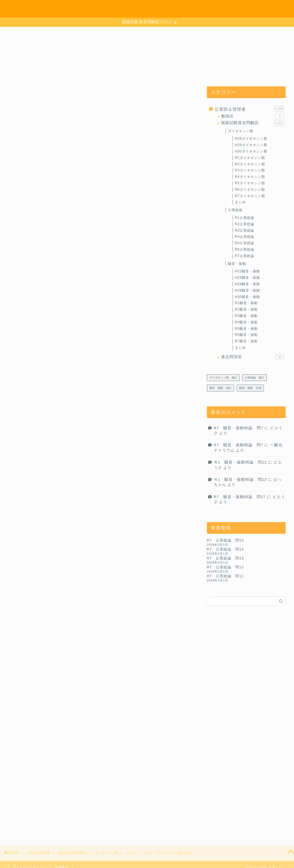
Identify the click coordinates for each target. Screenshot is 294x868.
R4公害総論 (245, 237)
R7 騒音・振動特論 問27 (240, 497)
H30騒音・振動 (248, 297)
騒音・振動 (237, 264)
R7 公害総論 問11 (225, 576)
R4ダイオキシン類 (250, 177)
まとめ (24, 98)
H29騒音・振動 (248, 290)
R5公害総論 (245, 243)
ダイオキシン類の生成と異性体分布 (83, 302)
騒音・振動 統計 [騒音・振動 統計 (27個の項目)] (220, 388)
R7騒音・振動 (246, 341)
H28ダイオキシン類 (251, 139)
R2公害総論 (245, 224)
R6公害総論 (245, 249)
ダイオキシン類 (241, 131)
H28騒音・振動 (248, 284)
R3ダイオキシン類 (250, 170)
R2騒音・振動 (246, 309)
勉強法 (253, 116)
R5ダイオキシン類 (250, 183)
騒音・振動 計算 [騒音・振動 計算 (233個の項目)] (250, 388)
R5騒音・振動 (246, 329)
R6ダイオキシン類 (250, 190)
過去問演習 (253, 357)
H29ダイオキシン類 (251, 145)
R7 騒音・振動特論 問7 (239, 428)
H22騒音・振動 (248, 271)
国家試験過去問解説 (253, 123)
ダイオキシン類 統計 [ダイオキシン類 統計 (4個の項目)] (223, 378)
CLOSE (165, 272)
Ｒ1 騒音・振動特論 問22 (240, 462)
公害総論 (235, 210)
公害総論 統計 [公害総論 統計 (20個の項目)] (254, 378)
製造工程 (56, 291)
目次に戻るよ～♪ (64, 313)
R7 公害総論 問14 (225, 549)
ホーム (212, 9)
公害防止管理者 (249, 109)
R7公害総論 (245, 256)
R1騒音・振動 (246, 303)
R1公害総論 (245, 218)
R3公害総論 (245, 231)
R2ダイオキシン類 (250, 164)
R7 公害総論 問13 (225, 558)
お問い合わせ (238, 9)
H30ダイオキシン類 (251, 151)
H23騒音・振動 (248, 278)
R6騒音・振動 (246, 335)
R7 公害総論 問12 (225, 567)
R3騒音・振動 (246, 316)
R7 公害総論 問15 (225, 540)
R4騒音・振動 (246, 322)
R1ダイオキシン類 (250, 158)
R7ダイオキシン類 (250, 196)
